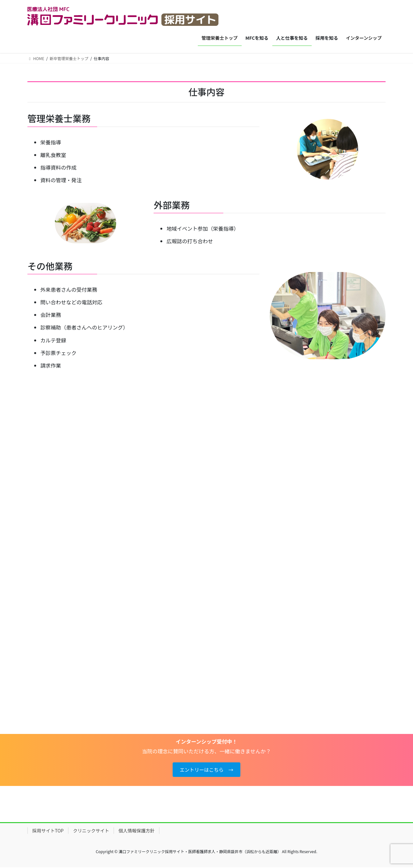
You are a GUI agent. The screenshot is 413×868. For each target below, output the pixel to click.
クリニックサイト (91, 831)
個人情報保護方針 (136, 831)
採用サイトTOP (48, 831)
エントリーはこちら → (206, 770)
